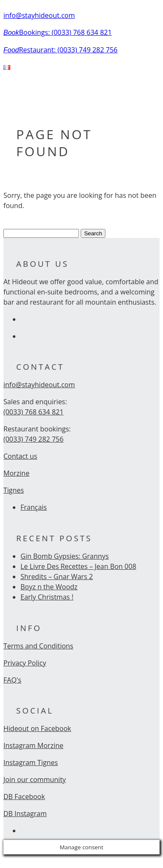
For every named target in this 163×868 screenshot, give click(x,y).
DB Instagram (25, 814)
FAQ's (12, 680)
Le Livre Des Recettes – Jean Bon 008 (78, 566)
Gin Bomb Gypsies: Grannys (65, 556)
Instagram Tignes (31, 762)
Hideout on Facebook (37, 728)
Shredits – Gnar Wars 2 (57, 577)
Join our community (35, 779)
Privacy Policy (25, 663)
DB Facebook (24, 797)
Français (34, 507)
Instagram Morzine (33, 745)
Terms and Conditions (38, 646)
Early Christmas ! (47, 597)
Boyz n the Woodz (49, 587)
